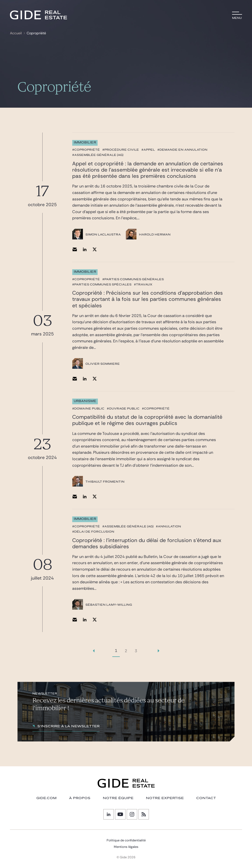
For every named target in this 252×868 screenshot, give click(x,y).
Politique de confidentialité (126, 840)
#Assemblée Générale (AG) (98, 155)
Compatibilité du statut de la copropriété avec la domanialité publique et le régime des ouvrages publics (147, 420)
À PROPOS (80, 798)
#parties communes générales (133, 279)
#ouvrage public (123, 409)
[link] (94, 651)
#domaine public (88, 409)
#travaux (143, 284)
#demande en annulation (182, 150)
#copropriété (86, 150)
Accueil (16, 33)
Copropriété (36, 33)
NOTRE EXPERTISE (165, 798)
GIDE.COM (46, 798)
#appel (148, 150)
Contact (206, 798)
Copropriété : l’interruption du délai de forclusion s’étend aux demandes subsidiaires (147, 544)
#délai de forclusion (93, 532)
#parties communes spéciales (102, 284)
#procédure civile (121, 150)
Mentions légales (126, 847)
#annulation (168, 526)
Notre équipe (118, 798)
